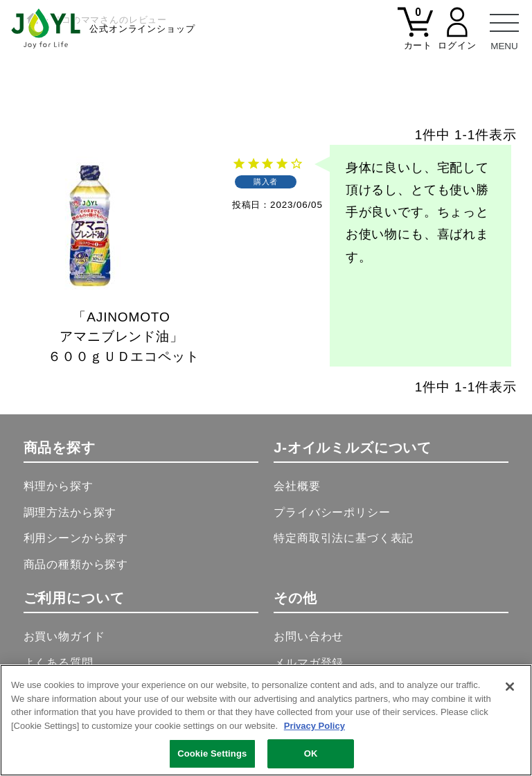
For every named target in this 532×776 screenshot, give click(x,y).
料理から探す (59, 486)
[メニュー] (504, 28)
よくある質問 (59, 663)
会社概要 (297, 486)
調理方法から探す (70, 512)
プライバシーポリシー (332, 512)
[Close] (510, 687)
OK (311, 754)
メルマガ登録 (309, 663)
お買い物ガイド (64, 636)
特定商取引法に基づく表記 (344, 538)
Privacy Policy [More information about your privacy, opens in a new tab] (314, 726)
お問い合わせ (309, 636)
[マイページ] (457, 37)
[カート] (416, 37)
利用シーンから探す (76, 538)
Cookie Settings (212, 754)
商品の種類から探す (76, 564)
